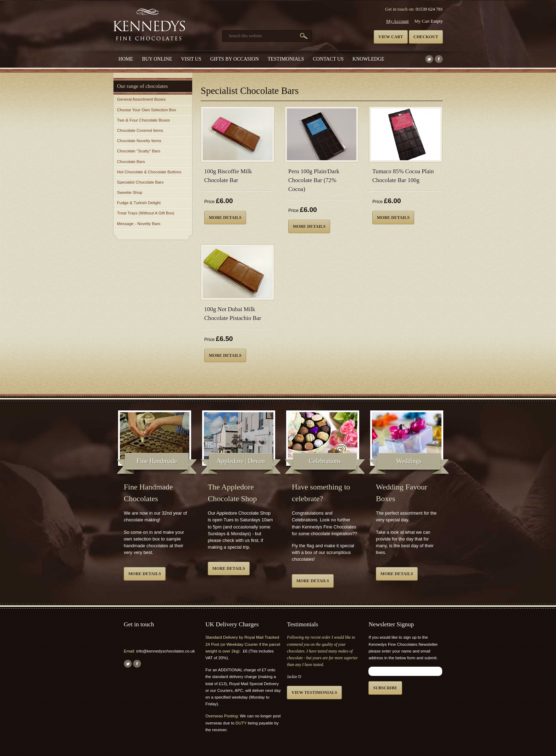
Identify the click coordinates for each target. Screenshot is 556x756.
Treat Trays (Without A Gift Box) (146, 213)
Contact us (328, 59)
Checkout (426, 37)
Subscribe (385, 688)
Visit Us (191, 59)
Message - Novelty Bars (139, 224)
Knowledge (368, 59)
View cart (391, 37)
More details (225, 218)
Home (126, 59)
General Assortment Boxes (141, 99)
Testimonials (286, 59)
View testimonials (314, 693)
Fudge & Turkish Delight (139, 203)
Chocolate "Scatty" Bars (139, 151)
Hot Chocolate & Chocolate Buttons (149, 172)
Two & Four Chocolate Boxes (143, 120)
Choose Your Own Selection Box (146, 110)
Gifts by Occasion (235, 59)
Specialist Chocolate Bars (140, 182)
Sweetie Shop (130, 192)
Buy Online (157, 59)
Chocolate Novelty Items (139, 141)
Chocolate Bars (131, 162)
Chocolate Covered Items (140, 130)
